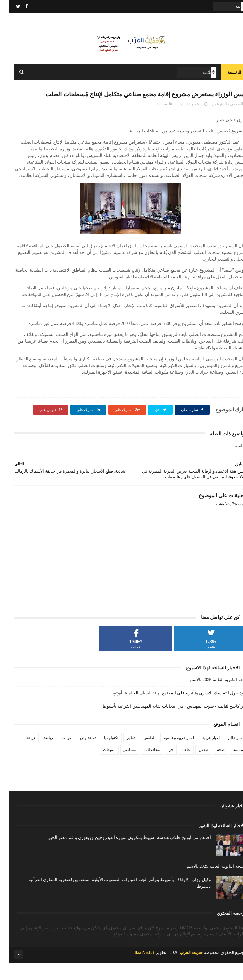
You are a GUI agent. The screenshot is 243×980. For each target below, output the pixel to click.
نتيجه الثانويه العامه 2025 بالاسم (209, 697)
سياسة (153, 121)
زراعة (22, 755)
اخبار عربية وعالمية (170, 755)
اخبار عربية (202, 755)
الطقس (140, 755)
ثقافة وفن (79, 755)
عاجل (177, 767)
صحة (212, 767)
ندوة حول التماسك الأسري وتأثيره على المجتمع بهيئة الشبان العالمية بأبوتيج (171, 710)
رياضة (39, 755)
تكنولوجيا (102, 755)
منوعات (100, 767)
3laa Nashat (135, 970)
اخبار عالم (227, 755)
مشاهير (121, 767)
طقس (194, 767)
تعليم (122, 755)
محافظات (143, 767)
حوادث (57, 755)
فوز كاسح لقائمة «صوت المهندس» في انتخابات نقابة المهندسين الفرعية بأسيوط (166, 723)
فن (162, 767)
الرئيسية (225, 76)
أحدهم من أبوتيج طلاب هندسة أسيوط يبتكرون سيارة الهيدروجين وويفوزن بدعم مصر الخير (120, 855)
